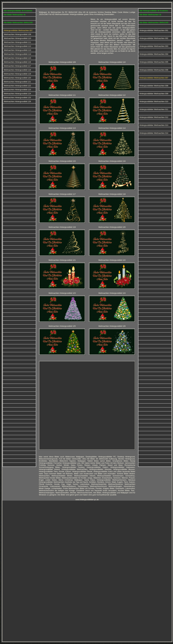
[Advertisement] (64, 38)
